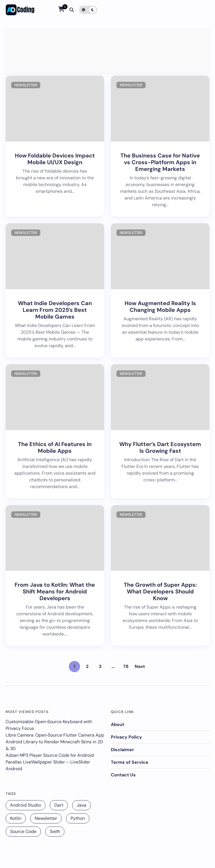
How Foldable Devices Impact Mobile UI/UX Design (55, 159)
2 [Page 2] (87, 666)
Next (140, 666)
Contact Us (123, 775)
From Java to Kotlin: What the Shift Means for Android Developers (55, 591)
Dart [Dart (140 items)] (59, 805)
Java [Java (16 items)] (81, 805)
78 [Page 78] (126, 666)
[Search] (72, 10)
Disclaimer (122, 750)
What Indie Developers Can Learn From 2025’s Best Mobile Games (55, 310)
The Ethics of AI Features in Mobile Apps (55, 447)
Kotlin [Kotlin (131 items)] (16, 818)
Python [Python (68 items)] (78, 818)
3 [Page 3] (100, 666)
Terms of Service (130, 762)
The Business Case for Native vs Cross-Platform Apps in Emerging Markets (160, 162)
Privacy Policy (126, 737)
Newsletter (26, 85)
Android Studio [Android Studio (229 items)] (25, 805)
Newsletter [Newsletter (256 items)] (46, 818)
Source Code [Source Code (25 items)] (23, 831)
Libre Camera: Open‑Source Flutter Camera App (55, 735)
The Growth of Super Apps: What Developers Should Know (160, 591)
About (118, 724)
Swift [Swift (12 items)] (55, 831)
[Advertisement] (108, 51)
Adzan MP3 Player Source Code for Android (50, 755)
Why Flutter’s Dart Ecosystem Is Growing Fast (160, 447)
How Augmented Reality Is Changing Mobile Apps (160, 307)
